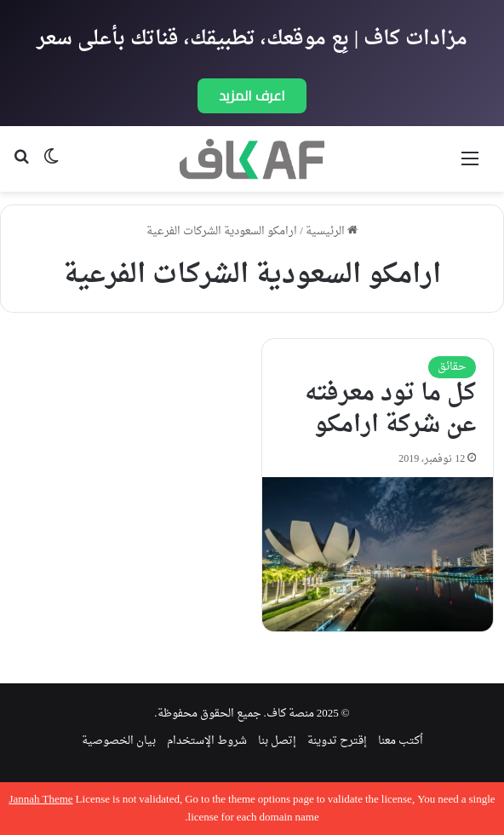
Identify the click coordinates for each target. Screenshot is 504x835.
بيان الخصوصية (119, 741)
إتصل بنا (277, 741)
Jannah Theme (40, 800)
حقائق (452, 367)
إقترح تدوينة (337, 741)
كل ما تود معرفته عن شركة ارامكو (390, 410)
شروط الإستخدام (207, 741)
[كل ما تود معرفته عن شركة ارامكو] (378, 554)
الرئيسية (332, 231)
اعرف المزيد (252, 95)
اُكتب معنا (401, 741)
